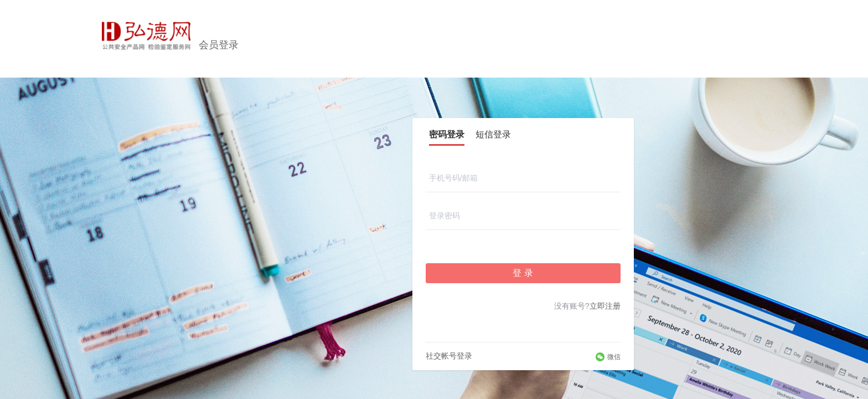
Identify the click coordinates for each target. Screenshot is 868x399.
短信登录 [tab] (493, 134)
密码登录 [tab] (447, 134)
